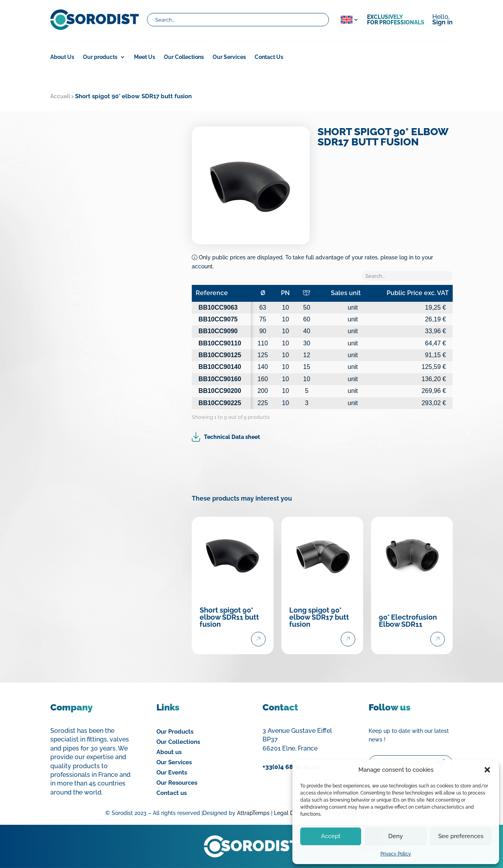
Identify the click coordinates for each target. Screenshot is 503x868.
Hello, (442, 20)
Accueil (60, 96)
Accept (331, 836)
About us (169, 752)
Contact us (172, 793)
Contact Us (269, 57)
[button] (487, 770)
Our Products (175, 732)
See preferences (461, 836)
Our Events (172, 773)
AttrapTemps (253, 813)
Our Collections (184, 57)
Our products (100, 57)
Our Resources (177, 783)
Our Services (229, 57)
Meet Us (145, 57)
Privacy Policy (396, 854)
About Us (62, 57)
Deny (396, 836)
